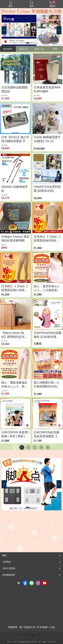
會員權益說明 (9, 575)
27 (41, 447)
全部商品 (7, 562)
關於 (5, 555)
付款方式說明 (9, 568)
